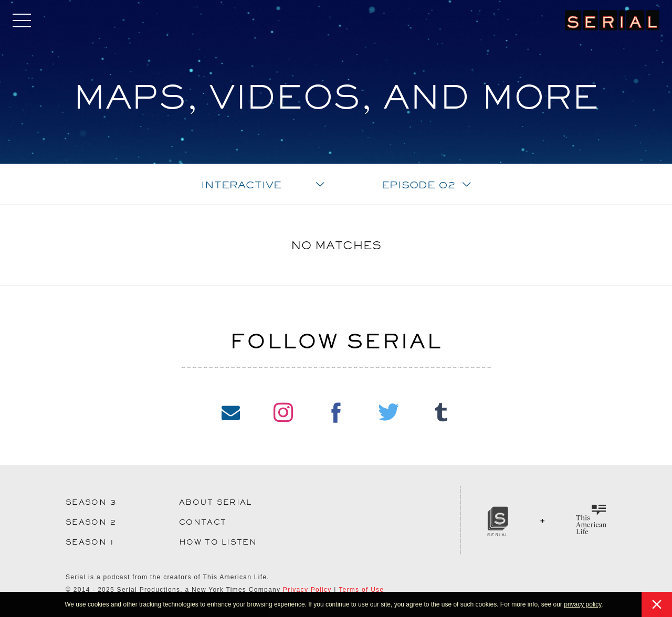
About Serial (216, 502)
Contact (203, 522)
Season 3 (91, 502)
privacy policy (582, 604)
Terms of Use (361, 590)
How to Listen (218, 542)
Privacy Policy (307, 590)
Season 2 (91, 522)
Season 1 (90, 542)
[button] (606, 605)
